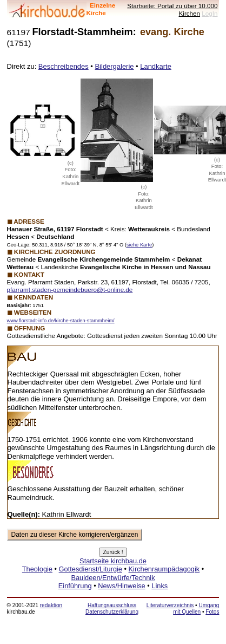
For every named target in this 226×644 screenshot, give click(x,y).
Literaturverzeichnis (170, 605)
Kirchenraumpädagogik (164, 569)
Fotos (212, 612)
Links (159, 586)
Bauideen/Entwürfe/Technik (113, 578)
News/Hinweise (121, 586)
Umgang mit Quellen (196, 609)
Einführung (75, 586)
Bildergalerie (114, 66)
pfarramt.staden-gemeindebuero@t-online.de (70, 290)
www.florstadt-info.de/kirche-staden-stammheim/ (61, 321)
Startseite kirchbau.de (113, 561)
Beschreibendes (64, 66)
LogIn (210, 13)
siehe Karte (139, 245)
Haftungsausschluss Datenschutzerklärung (112, 609)
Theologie (37, 569)
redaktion (51, 605)
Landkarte (156, 66)
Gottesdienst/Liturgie (91, 569)
